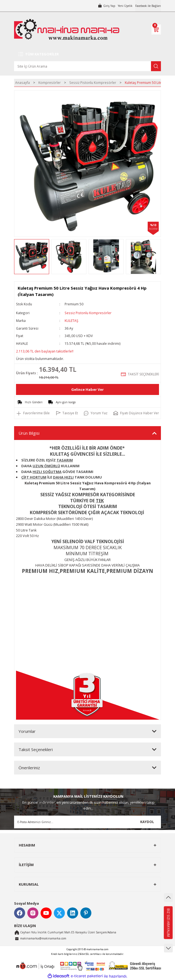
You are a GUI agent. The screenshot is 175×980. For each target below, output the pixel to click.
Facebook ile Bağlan (148, 6)
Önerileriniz (29, 768)
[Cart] (156, 30)
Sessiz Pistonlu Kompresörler (88, 313)
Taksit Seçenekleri (36, 749)
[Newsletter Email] (87, 822)
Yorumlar (27, 731)
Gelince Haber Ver (87, 389)
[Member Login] (106, 6)
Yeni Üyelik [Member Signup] (125, 6)
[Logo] (67, 29)
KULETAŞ (71, 321)
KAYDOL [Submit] (147, 822)
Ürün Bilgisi (29, 433)
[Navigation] (87, 54)
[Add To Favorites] (33, 413)
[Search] (87, 66)
